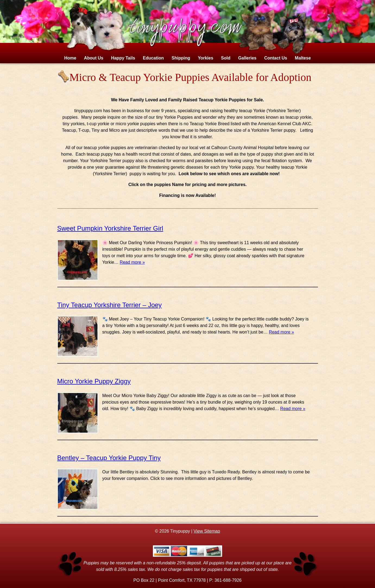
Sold (226, 58)
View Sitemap (207, 531)
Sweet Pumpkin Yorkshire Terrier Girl (110, 228)
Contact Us (276, 58)
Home (70, 58)
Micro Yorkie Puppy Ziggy (94, 381)
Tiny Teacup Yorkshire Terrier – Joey (110, 305)
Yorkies (206, 58)
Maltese (303, 58)
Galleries (247, 58)
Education (153, 58)
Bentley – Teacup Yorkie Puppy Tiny (109, 458)
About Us (94, 58)
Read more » (132, 262)
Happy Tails (123, 58)
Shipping (181, 58)
